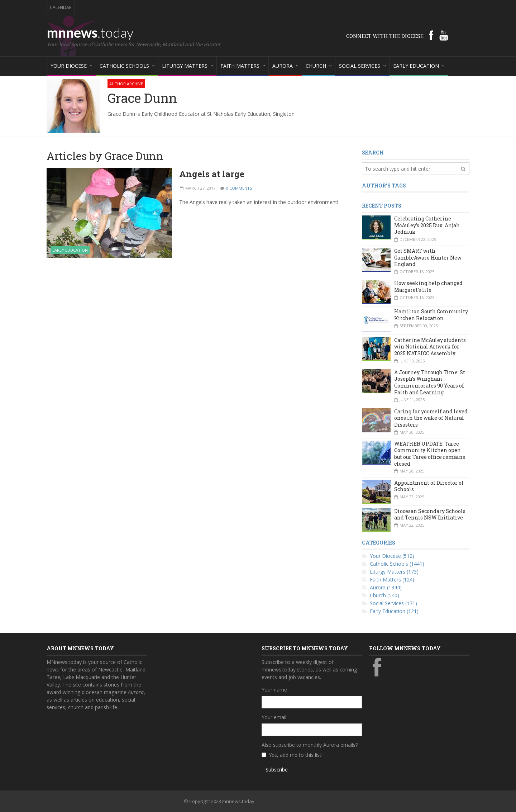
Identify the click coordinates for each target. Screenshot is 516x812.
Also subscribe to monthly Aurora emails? (310, 745)
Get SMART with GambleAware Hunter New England (428, 257)
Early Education (70, 250)
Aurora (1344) (386, 587)
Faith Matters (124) (392, 580)
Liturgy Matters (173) (394, 572)
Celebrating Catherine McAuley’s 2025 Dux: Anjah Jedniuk (427, 225)
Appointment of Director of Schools (429, 486)
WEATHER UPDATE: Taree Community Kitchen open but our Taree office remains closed (430, 454)
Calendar (61, 7)
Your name (274, 690)
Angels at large (212, 174)
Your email (274, 717)
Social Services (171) (393, 603)
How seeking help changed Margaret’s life (428, 286)
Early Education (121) (394, 611)
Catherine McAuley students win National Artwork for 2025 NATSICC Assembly (430, 347)
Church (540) (384, 595)
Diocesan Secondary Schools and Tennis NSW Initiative (430, 514)
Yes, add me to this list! (296, 755)
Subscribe (277, 770)
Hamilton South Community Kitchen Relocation (431, 315)
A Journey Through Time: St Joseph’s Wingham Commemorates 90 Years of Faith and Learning (430, 382)
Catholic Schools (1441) (397, 564)
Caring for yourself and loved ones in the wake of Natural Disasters (431, 418)
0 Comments (239, 188)
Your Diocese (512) (392, 556)
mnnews (90, 32)
